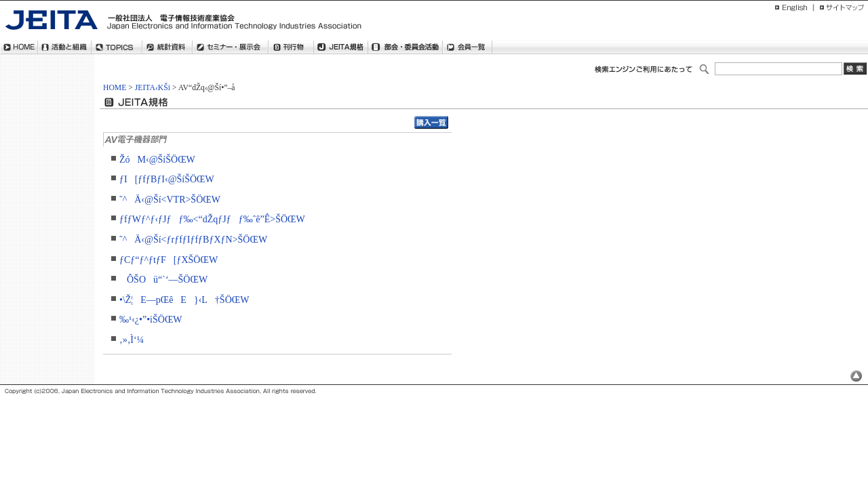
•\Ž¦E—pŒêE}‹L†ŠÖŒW (184, 300)
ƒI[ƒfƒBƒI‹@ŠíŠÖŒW (167, 179)
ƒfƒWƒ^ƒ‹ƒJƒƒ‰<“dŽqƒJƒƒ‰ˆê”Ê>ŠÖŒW (212, 219)
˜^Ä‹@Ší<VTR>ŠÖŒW (170, 200)
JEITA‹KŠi (153, 88)
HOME (115, 88)
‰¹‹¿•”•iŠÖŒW (151, 320)
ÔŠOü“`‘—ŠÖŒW (163, 280)
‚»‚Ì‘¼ (132, 340)
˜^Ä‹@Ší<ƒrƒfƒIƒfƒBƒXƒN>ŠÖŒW (193, 240)
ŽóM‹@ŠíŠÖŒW (157, 160)
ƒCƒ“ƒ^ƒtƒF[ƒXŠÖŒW (169, 260)
